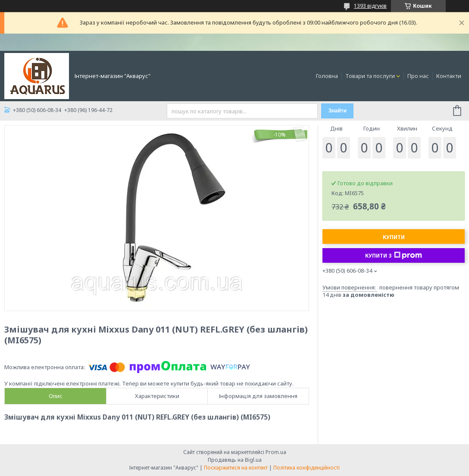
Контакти (449, 76)
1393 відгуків (370, 6)
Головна (327, 76)
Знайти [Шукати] (338, 111)
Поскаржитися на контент (236, 468)
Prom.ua (276, 452)
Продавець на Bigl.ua (235, 460)
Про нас (418, 76)
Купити (394, 237)
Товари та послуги (370, 76)
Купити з (394, 255)
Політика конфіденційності (306, 468)
